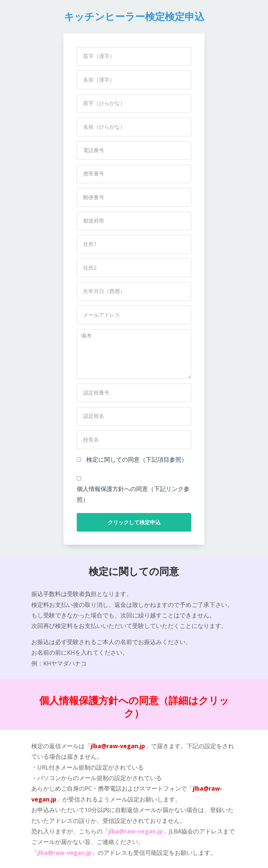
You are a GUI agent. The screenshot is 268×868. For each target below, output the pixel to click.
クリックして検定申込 (134, 522)
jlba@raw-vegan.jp (118, 746)
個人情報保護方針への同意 (99, 701)
